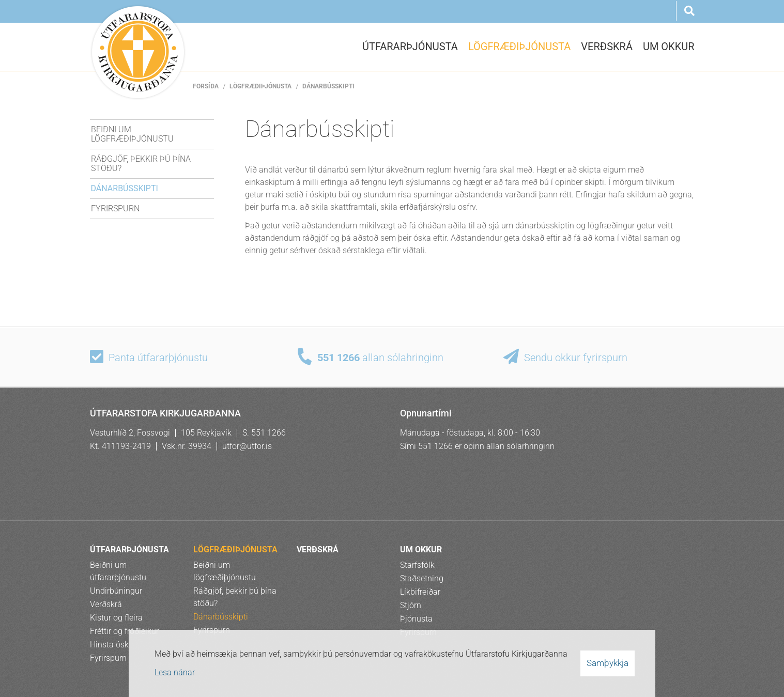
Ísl (587, 12)
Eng (611, 12)
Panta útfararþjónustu (158, 358)
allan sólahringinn (380, 358)
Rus (661, 12)
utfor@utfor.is (247, 446)
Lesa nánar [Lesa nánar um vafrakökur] (175, 672)
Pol (636, 12)
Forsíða (206, 86)
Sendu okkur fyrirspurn (576, 358)
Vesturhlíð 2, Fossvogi (130, 433)
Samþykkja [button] (608, 663)
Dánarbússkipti (328, 86)
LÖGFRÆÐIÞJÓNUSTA (260, 86)
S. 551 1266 (264, 433)
